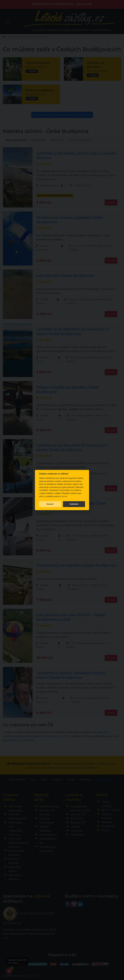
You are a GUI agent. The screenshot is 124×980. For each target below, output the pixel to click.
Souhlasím (74, 504)
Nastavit (50, 504)
